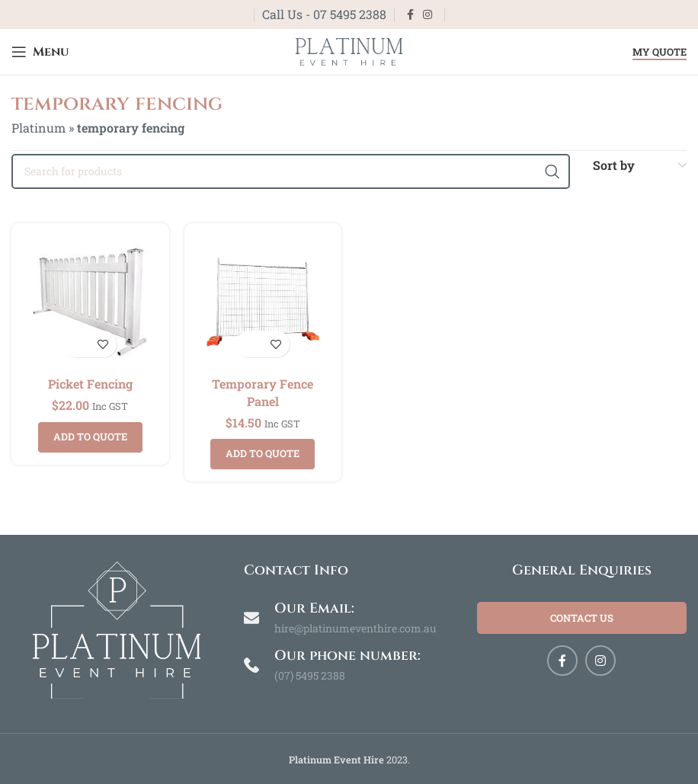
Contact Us (582, 618)
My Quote (660, 53)
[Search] (291, 171)
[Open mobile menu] (40, 52)
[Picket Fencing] (90, 302)
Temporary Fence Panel (263, 392)
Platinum (38, 128)
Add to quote (90, 437)
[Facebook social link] (410, 15)
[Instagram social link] (427, 15)
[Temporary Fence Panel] (263, 302)
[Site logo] (349, 50)
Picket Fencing (90, 384)
